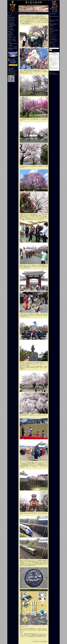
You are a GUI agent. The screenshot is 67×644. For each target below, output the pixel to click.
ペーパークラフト (53, 38)
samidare (55, 73)
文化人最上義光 (11, 21)
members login (52, 72)
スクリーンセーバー (53, 35)
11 (59, 57)
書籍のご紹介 (11, 36)
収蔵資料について (12, 34)
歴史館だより (52, 29)
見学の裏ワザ (11, 50)
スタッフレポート (53, 45)
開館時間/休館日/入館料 (13, 48)
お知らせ (10, 16)
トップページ (11, 14)
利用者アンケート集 (12, 37)
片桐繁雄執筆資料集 (12, 25)
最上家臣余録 (11, 27)
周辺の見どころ (52, 43)
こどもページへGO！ (53, 41)
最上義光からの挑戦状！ (54, 30)
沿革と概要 (10, 33)
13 (51, 58)
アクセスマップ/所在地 (12, 47)
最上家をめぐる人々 (12, 22)
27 (51, 61)
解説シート (52, 33)
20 (51, 60)
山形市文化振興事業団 (13, 74)
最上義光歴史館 (11, 68)
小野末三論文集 (11, 24)
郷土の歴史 (10, 28)
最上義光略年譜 (11, 30)
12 (50, 58)
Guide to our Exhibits (12, 41)
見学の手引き (52, 32)
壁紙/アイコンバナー (53, 36)
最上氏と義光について (12, 19)
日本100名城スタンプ (54, 39)
